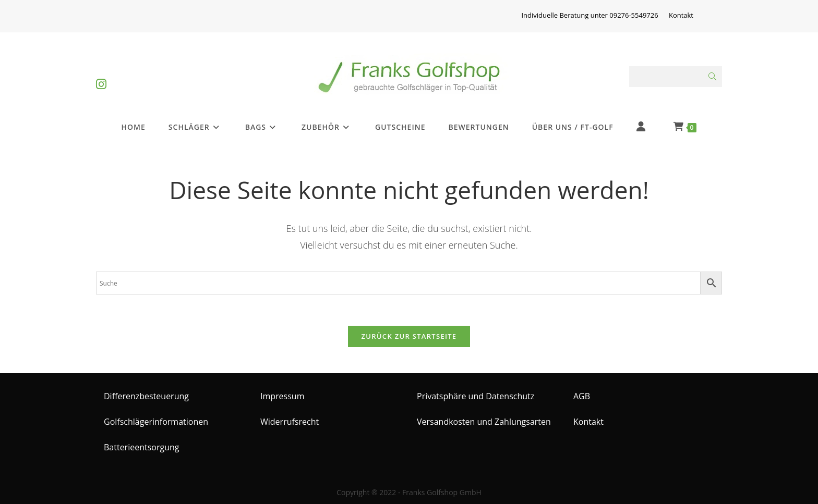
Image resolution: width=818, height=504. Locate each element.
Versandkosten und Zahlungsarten (484, 422)
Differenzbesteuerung (146, 396)
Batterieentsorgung (141, 447)
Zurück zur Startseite (409, 336)
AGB (582, 396)
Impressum (282, 396)
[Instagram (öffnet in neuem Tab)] (101, 75)
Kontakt (681, 15)
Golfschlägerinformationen (156, 422)
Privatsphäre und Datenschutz (476, 396)
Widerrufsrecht (290, 422)
